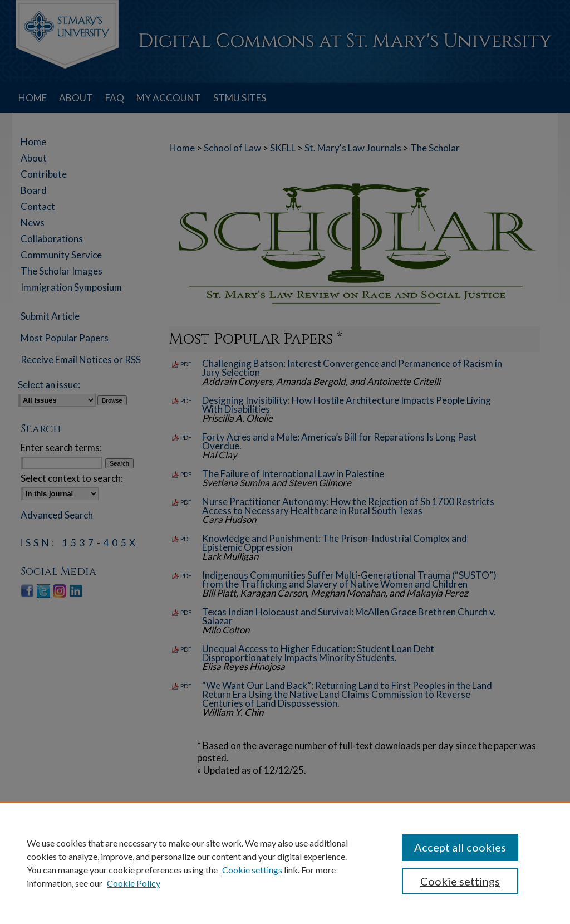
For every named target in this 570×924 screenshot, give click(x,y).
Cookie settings (252, 870)
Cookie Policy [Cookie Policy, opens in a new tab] (134, 883)
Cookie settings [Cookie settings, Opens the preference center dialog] (460, 881)
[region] (285, 863)
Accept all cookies (460, 847)
